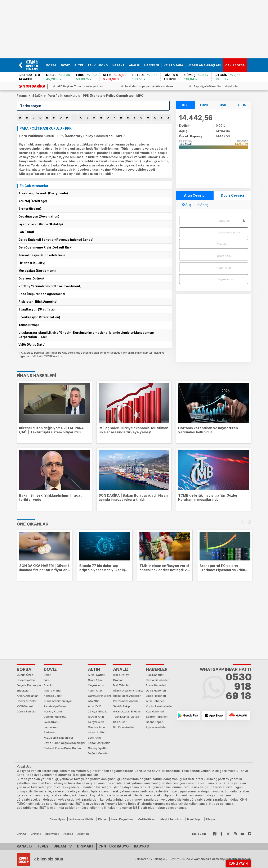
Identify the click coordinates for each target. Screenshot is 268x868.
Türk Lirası (224, 221)
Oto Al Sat (120, 722)
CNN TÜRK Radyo (114, 846)
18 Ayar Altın (96, 717)
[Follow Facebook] (222, 834)
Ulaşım (211, 819)
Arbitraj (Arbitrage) (33, 201)
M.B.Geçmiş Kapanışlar (59, 738)
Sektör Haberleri (157, 717)
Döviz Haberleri (156, 690)
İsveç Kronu (52, 722)
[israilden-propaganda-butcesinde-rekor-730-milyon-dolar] (216, 86)
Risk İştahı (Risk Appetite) (38, 302)
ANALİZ (121, 669)
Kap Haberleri (155, 711)
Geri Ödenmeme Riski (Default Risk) (45, 247)
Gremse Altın (96, 727)
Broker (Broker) (30, 209)
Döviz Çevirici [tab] (232, 195)
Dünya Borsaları (27, 711)
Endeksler (23, 690)
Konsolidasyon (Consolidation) (42, 255)
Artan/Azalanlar (27, 696)
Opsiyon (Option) (31, 278)
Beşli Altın (94, 738)
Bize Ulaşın (194, 819)
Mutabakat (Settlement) (37, 271)
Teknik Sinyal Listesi (126, 717)
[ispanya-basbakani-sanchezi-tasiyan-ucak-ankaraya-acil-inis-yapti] (81, 86)
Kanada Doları (53, 696)
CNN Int (36, 834)
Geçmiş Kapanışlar (29, 685)
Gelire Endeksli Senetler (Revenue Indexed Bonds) (56, 240)
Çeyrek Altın (225, 279)
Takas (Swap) (29, 325)
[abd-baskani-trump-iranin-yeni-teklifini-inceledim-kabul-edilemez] (147, 86)
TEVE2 (43, 846)
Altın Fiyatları (97, 675)
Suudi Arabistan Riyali (58, 701)
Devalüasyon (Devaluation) (39, 216)
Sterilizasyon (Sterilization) (39, 317)
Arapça (68, 834)
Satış (204, 205)
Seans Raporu (155, 722)
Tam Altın (223, 244)
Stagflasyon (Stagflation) (38, 309)
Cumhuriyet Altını (228, 232)
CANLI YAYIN (238, 863)
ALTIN (94, 669)
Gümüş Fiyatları (98, 748)
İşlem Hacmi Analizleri (127, 696)
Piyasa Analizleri (157, 727)
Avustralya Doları (55, 706)
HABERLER (157, 669)
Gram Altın (224, 256)
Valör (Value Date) (32, 344)
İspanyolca (52, 834)
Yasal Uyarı (57, 819)
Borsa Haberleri (156, 685)
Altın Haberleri (155, 701)
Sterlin (48, 685)
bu (60, 353)
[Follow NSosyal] (215, 834)
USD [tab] (223, 105)
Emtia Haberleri (156, 696)
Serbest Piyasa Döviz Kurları (62, 748)
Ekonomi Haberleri (158, 680)
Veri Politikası (146, 819)
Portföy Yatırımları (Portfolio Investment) (50, 286)
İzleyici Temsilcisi (171, 819)
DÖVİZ (50, 669)
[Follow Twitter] (228, 834)
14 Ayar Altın (96, 722)
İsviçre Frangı (52, 690)
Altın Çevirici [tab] (195, 195)
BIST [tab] (185, 105)
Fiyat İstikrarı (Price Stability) (41, 224)
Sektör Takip (121, 706)
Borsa (24, 669)
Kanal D (24, 846)
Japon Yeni (51, 727)
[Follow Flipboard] (250, 834)
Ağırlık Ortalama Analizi (128, 690)
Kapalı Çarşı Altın (99, 743)
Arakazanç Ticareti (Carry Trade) (43, 193)
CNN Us (22, 834)
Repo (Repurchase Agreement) (42, 294)
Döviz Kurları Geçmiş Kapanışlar (65, 743)
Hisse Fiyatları (26, 680)
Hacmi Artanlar (27, 701)
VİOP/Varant (25, 706)
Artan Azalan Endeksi (127, 711)
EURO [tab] (204, 105)
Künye (102, 819)
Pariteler (49, 732)
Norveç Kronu (53, 711)
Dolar (47, 675)
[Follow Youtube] (242, 834)
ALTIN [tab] (242, 105)
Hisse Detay (121, 675)
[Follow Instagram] (235, 834)
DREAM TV (63, 846)
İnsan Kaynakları (122, 819)
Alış (188, 205)
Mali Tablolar (121, 685)
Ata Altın (94, 701)
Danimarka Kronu (55, 717)
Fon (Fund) (26, 232)
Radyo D (142, 846)
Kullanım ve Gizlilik (81, 819)
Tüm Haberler (155, 675)
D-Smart (85, 846)
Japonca (83, 834)
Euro (47, 680)
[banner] (34, 65)
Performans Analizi (126, 701)
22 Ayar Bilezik (97, 711)
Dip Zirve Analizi (124, 727)
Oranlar (118, 680)
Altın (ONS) (95, 706)
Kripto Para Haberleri (160, 706)
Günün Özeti (25, 675)
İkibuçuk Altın (97, 732)
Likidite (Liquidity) (32, 263)
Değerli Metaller (98, 753)
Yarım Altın (224, 268)
